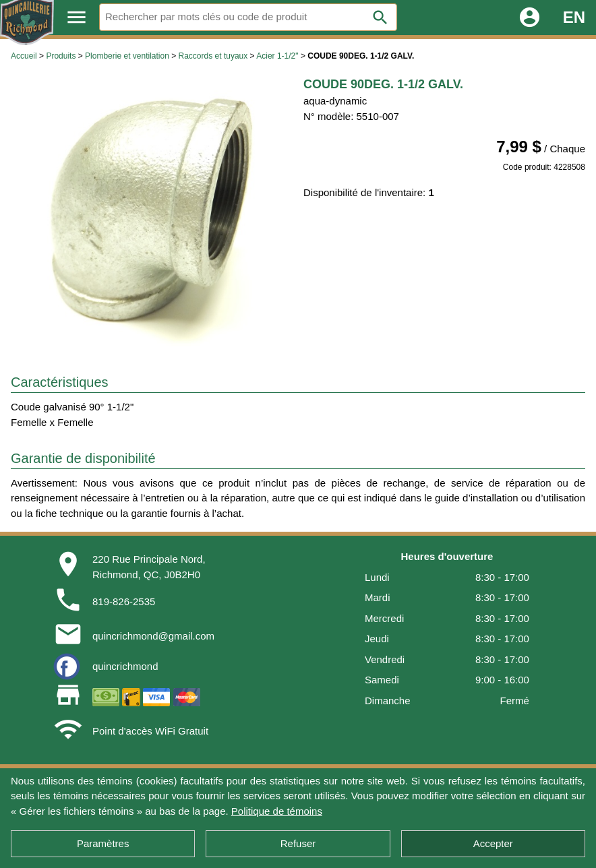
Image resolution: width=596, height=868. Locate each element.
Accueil (24, 56)
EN (574, 17)
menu (77, 17)
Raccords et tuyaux (213, 56)
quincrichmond (125, 666)
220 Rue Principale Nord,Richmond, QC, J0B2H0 (149, 567)
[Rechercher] (248, 17)
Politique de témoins (277, 811)
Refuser (298, 843)
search (380, 18)
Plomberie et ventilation (127, 56)
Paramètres (103, 843)
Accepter (493, 843)
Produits (61, 56)
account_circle (530, 17)
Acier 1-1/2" (277, 56)
